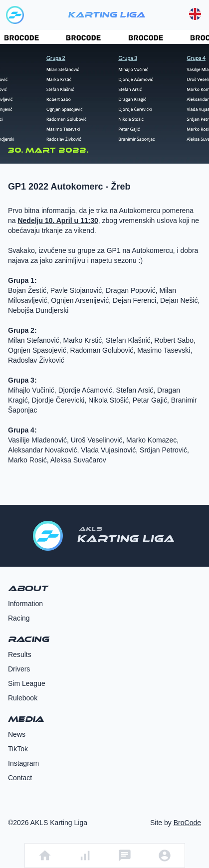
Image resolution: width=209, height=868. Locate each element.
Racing (19, 618)
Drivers (19, 669)
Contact (20, 778)
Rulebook (23, 698)
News (17, 734)
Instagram (23, 763)
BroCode (187, 823)
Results (20, 654)
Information (25, 604)
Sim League (27, 683)
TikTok (18, 749)
